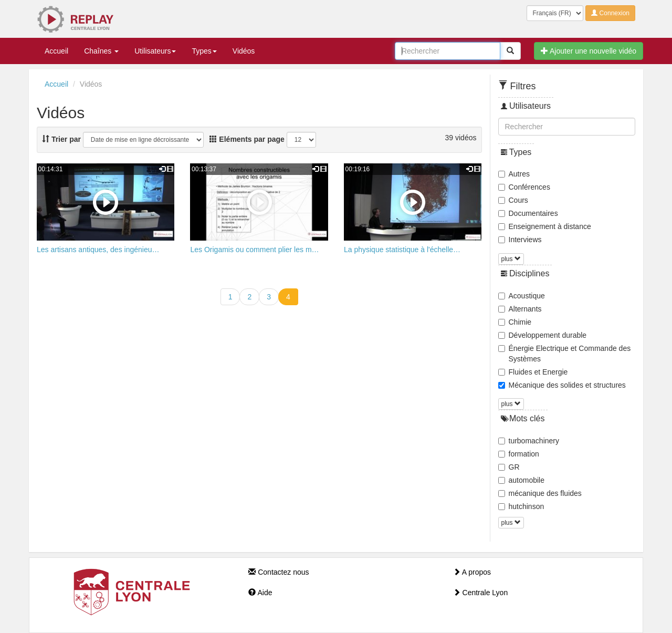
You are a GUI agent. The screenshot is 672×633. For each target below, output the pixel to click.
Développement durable (543, 335)
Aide (260, 593)
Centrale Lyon (481, 593)
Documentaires (528, 213)
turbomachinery (529, 441)
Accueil (56, 51)
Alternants (520, 309)
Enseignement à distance (545, 226)
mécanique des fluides (540, 493)
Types (204, 51)
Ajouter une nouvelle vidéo (589, 51)
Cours (513, 200)
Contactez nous (279, 572)
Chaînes (101, 51)
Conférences (524, 187)
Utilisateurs (155, 51)
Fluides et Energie (533, 372)
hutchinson (521, 506)
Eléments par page (247, 139)
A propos (472, 572)
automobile (522, 480)
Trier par (61, 139)
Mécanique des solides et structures (562, 385)
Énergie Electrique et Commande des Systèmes (565, 354)
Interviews (520, 240)
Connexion (610, 13)
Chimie (515, 322)
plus (511, 259)
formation (519, 454)
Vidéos (244, 51)
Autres (514, 174)
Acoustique (522, 296)
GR (509, 467)
